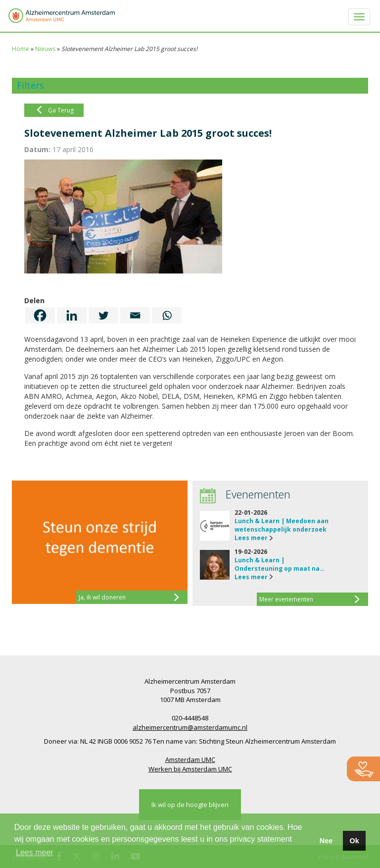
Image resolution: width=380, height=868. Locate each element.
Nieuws (45, 49)
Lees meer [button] (35, 852)
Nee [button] (326, 841)
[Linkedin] (72, 315)
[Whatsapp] (167, 315)
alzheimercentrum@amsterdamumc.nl (190, 727)
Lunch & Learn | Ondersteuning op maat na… (280, 564)
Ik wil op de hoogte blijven (190, 805)
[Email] (135, 315)
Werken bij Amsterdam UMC (190, 769)
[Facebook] (40, 315)
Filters (30, 85)
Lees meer (251, 538)
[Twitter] (103, 315)
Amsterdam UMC (190, 759)
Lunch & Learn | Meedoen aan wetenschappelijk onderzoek (282, 525)
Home (21, 49)
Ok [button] (354, 841)
